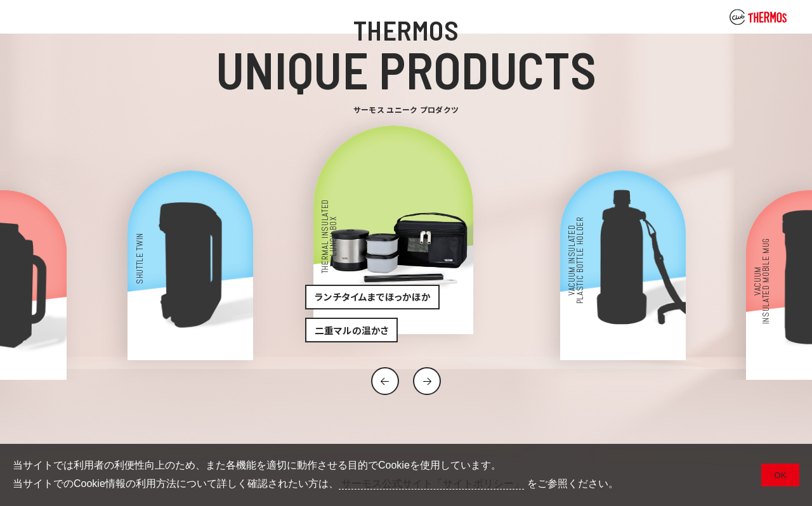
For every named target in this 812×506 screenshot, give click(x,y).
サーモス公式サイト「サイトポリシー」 (431, 483)
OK (780, 475)
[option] (406, 240)
